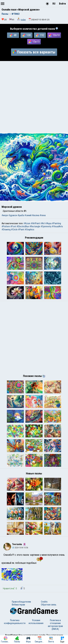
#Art (43, 223)
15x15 (34, 42)
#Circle (14, 230)
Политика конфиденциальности (15, 622)
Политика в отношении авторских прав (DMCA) (55, 625)
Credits (44, 602)
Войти (62, 4)
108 (27, 35)
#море (5, 215)
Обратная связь (49, 605)
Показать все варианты (34, 52)
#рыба (21, 215)
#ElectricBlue (23, 226)
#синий (28, 215)
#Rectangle (35, 226)
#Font (13, 226)
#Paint (21, 230)
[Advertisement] (34, 97)
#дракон (13, 215)
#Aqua (48, 223)
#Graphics (30, 230)
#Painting (56, 223)
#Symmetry (46, 226)
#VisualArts (57, 226)
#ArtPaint (35, 223)
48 (13, 35)
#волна (36, 215)
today (23, 20)
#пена (43, 215)
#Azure (27, 223)
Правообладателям (21, 602)
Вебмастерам (18, 605)
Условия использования (36, 622)
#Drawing (6, 230)
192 (40, 35)
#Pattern (6, 226)
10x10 (54, 35)
